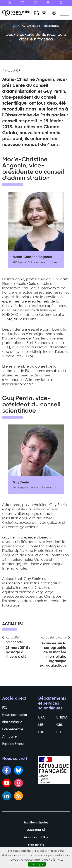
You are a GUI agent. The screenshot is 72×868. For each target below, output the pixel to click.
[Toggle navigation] (65, 13)
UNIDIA (62, 718)
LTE (41, 725)
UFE (59, 732)
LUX (41, 732)
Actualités (13, 624)
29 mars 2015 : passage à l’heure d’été (18, 652)
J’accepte (37, 864)
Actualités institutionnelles (40, 26)
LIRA (41, 718)
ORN (60, 725)
